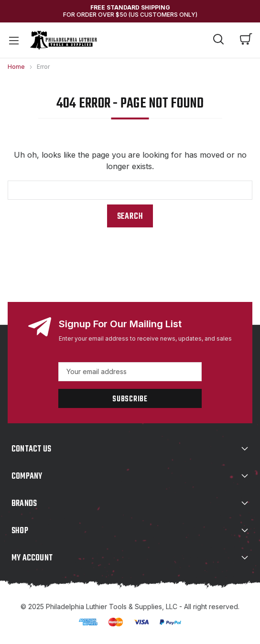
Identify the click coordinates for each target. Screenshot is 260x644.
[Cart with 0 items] (246, 40)
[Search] (218, 41)
